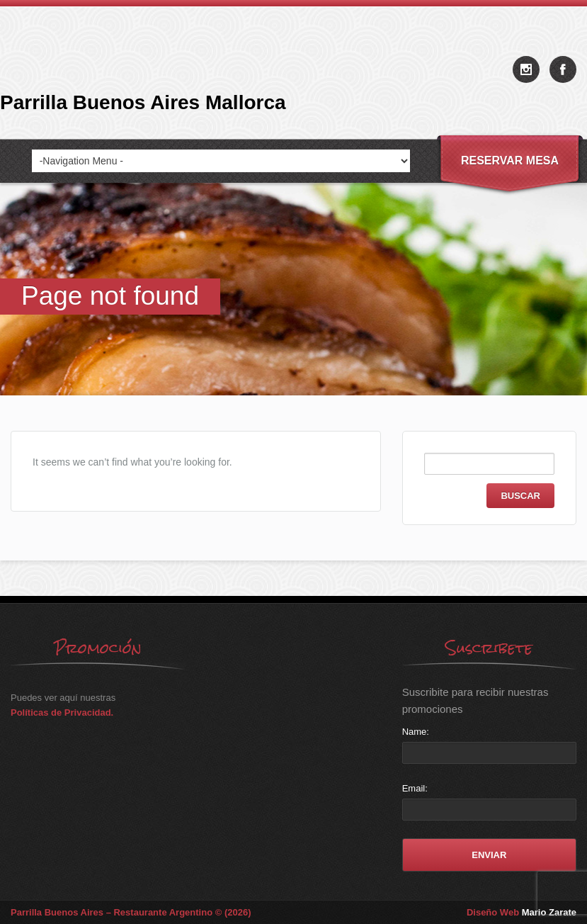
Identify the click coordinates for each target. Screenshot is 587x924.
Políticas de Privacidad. (62, 712)
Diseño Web (522, 912)
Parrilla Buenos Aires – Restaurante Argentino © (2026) (131, 912)
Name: (416, 732)
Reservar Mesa (510, 160)
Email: (415, 788)
